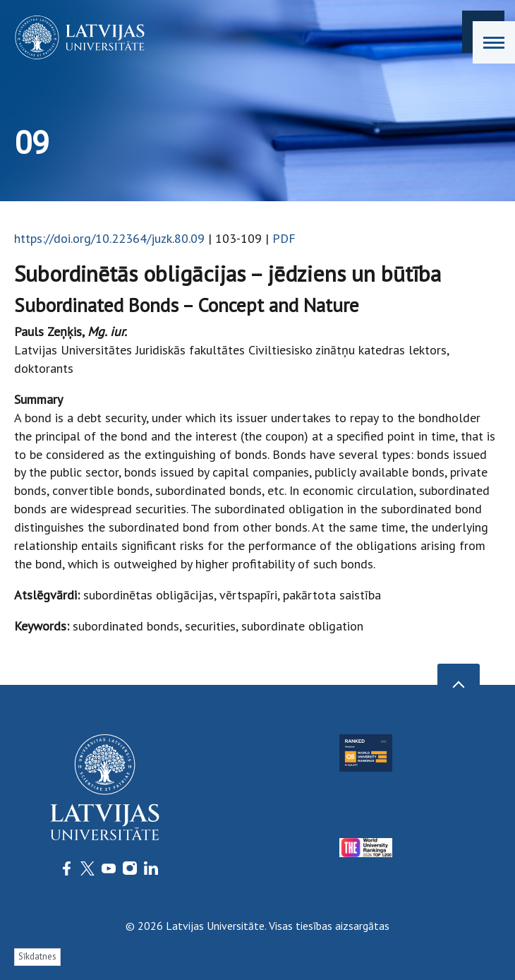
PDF (284, 238)
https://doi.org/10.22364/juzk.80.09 (109, 238)
